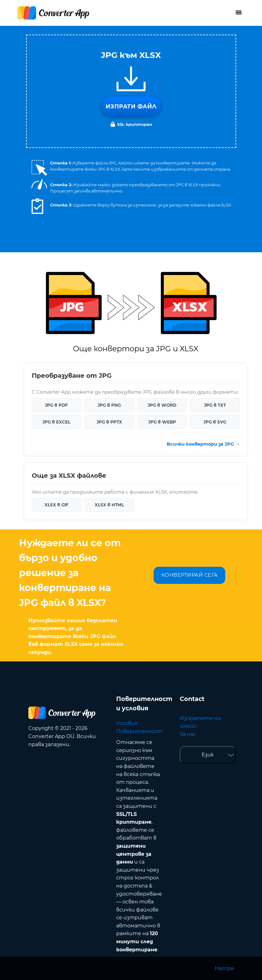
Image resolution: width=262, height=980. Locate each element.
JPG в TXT (215, 405)
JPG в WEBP (162, 422)
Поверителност (139, 731)
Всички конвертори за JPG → (203, 444)
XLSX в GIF (57, 505)
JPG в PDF (56, 405)
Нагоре (224, 968)
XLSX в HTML (109, 505)
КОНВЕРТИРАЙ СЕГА (190, 575)
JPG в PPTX (109, 422)
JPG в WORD (162, 405)
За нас (188, 734)
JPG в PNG (109, 405)
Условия (127, 723)
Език (208, 755)
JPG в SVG (215, 422)
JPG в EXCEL (56, 422)
